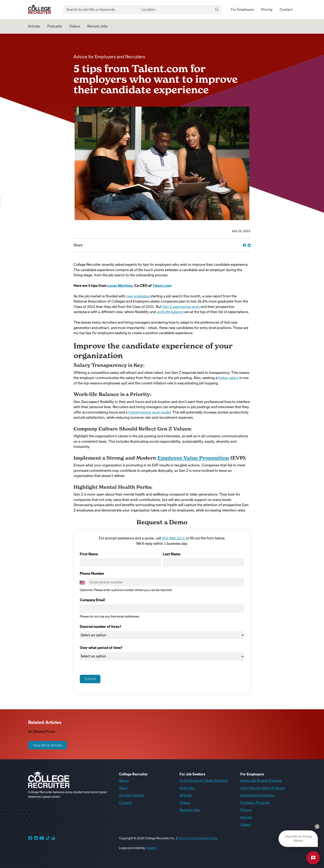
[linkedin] (249, 245)
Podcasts (55, 26)
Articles (34, 26)
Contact (286, 10)
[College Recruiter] (39, 10)
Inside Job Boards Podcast (261, 781)
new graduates (138, 296)
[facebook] (244, 245)
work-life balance (170, 312)
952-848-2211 (173, 538)
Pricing (267, 10)
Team (123, 788)
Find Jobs (187, 788)
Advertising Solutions (257, 795)
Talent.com (162, 286)
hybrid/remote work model (149, 412)
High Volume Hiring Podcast (263, 788)
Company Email (92, 600)
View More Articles (48, 745)
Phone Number (92, 573)
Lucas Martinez (120, 286)
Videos (75, 26)
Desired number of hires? (100, 627)
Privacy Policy (188, 838)
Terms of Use (208, 838)
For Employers (242, 10)
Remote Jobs (97, 26)
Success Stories (131, 795)
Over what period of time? (101, 648)
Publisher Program (255, 803)
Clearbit (151, 848)
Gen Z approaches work (181, 307)
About (124, 781)
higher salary (228, 378)
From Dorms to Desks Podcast (204, 781)
